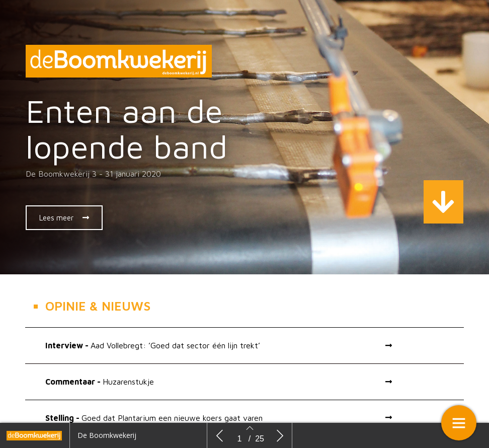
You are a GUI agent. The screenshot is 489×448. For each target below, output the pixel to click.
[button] (64, 218)
